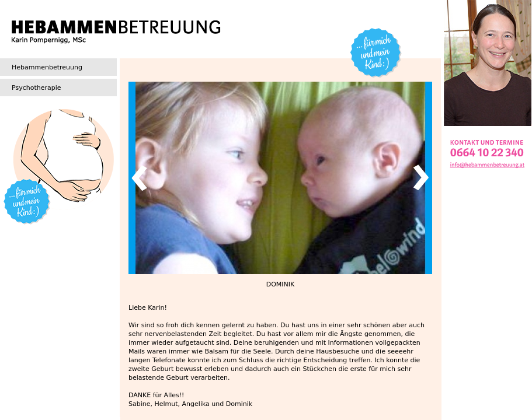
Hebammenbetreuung (47, 67)
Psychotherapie (36, 88)
